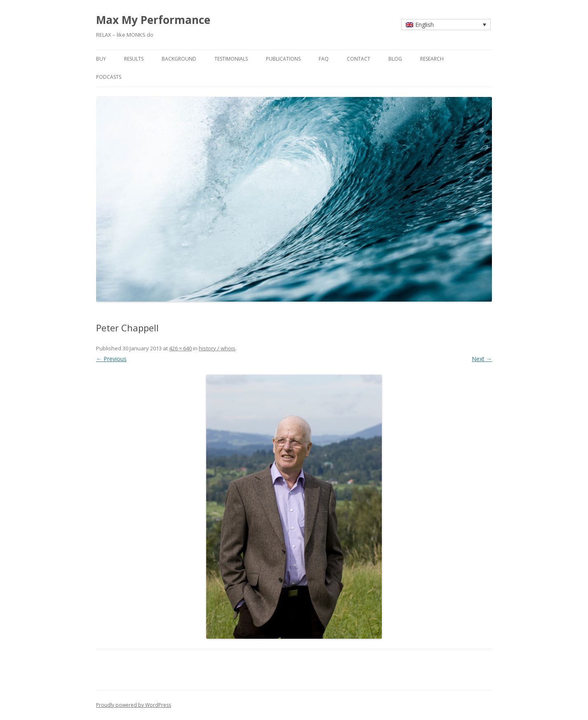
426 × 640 (180, 348)
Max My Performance (153, 20)
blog (395, 59)
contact (359, 59)
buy (101, 59)
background (179, 59)
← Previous (111, 359)
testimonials (231, 59)
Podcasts (109, 77)
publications (283, 59)
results (134, 59)
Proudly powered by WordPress (134, 705)
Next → (482, 359)
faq (324, 59)
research (432, 59)
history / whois (217, 348)
